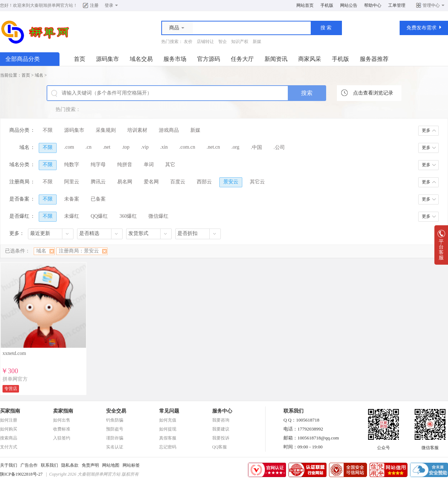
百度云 (178, 182)
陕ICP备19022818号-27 (21, 474)
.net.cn (213, 147)
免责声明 (90, 465)
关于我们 (9, 465)
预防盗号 (115, 429)
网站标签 (131, 465)
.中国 (257, 147)
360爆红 (128, 216)
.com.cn (187, 147)
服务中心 (222, 411)
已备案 (98, 199)
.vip (145, 147)
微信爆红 (158, 216)
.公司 (279, 147)
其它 (170, 165)
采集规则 (106, 130)
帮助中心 (373, 5)
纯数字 (72, 165)
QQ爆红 (99, 216)
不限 (48, 130)
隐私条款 (70, 465)
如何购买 (9, 429)
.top (126, 147)
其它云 (257, 182)
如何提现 (168, 429)
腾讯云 (98, 182)
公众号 (383, 446)
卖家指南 (63, 411)
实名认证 (115, 447)
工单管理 (397, 5)
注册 (94, 5)
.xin (164, 147)
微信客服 (430, 446)
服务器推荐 (374, 59)
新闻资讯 (276, 59)
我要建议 (221, 429)
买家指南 (10, 411)
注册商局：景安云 (79, 251)
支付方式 (9, 447)
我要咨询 (221, 420)
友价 (188, 42)
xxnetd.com (14, 353)
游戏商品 (169, 130)
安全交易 (116, 411)
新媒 (257, 42)
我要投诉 (221, 438)
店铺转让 (205, 42)
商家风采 (310, 59)
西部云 (204, 182)
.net (107, 147)
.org (235, 147)
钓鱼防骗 (115, 420)
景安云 (231, 182)
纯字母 (98, 165)
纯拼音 (125, 165)
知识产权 (240, 42)
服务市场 (175, 59)
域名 (39, 75)
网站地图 (111, 465)
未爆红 (72, 216)
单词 (149, 165)
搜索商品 (9, 438)
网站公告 (349, 5)
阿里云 (72, 182)
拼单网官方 (15, 379)
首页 (80, 59)
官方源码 (209, 59)
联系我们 (49, 465)
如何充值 (168, 420)
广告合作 (29, 465)
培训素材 (137, 130)
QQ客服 (220, 447)
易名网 (125, 182)
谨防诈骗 (115, 438)
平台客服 (441, 247)
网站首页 (305, 5)
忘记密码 (168, 447)
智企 (223, 42)
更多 (426, 130)
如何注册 (9, 420)
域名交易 (141, 59)
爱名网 (151, 182)
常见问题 (169, 411)
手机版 (327, 5)
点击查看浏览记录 (373, 93)
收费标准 (62, 429)
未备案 (72, 199)
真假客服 (168, 438)
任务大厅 (242, 59)
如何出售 (62, 420)
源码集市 (108, 59)
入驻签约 (62, 438)
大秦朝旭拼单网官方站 (52, 5)
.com (69, 147)
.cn (89, 147)
